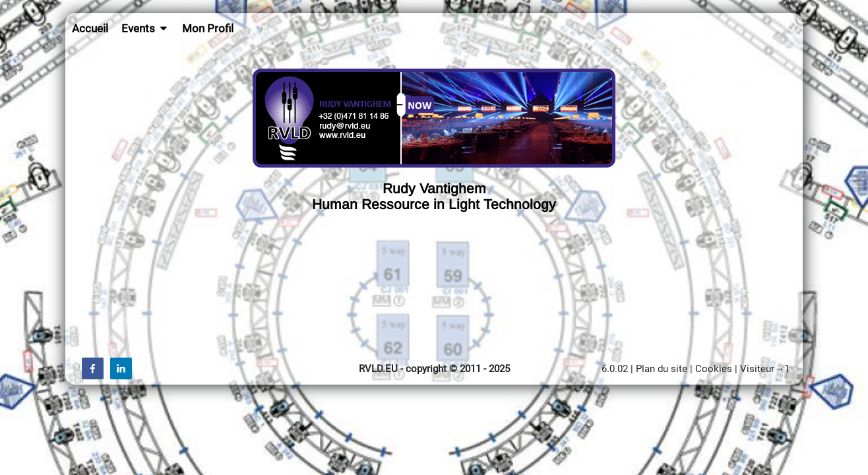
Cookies (714, 369)
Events (145, 29)
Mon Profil (208, 29)
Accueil (90, 29)
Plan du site (662, 369)
